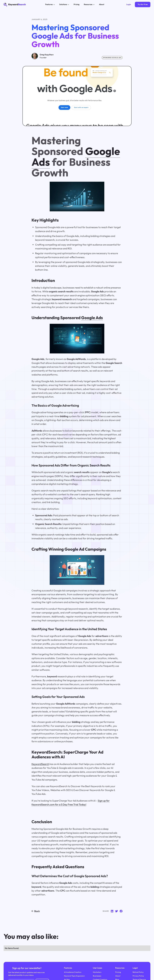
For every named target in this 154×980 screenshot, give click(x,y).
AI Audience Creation (73, 972)
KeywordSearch (40, 764)
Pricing (118, 972)
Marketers (97, 972)
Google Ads (92, 318)
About (118, 976)
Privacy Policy (138, 976)
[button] (50, 5)
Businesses (97, 976)
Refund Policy (138, 972)
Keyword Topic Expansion (74, 976)
